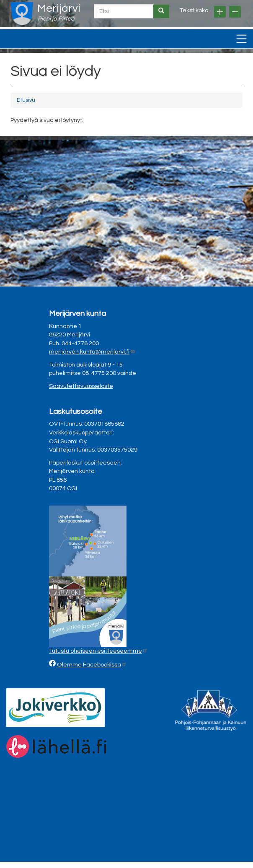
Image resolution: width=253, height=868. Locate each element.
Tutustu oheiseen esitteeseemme (98, 651)
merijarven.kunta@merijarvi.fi (92, 352)
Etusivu (26, 100)
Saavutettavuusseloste (81, 386)
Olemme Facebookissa (91, 665)
